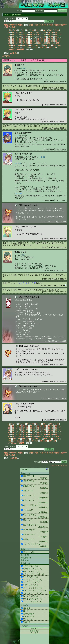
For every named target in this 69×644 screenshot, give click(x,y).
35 (16, 35)
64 (13, 39)
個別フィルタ (10, 19)
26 (38, 32)
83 (27, 41)
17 (58, 30)
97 (24, 43)
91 (56, 41)
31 (56, 32)
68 (27, 39)
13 (44, 30)
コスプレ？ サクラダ (23, 154)
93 (9, 43)
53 (27, 37)
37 (24, 35)
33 (9, 35)
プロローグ (13, 25)
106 (10, 45)
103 (48, 43)
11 (37, 30)
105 (57, 43)
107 (14, 45)
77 (60, 39)
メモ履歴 (20, 49)
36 (20, 35)
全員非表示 (34, 631)
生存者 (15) (25, 473)
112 (37, 45)
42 (42, 35)
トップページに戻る (58, 466)
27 (42, 32)
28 (45, 32)
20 (16, 32)
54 (31, 37)
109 (23, 45)
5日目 (41, 25)
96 (20, 43)
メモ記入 (12, 49)
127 (50, 47)
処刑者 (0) (25, 555)
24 (31, 32)
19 (13, 32)
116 (54, 45)
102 (44, 43)
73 (45, 39)
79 (13, 41)
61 (56, 37)
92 (60, 41)
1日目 (20, 25)
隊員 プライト (26, 93)
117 (59, 45)
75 (52, 39)
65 (16, 39)
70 (34, 39)
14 (47, 30)
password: (46, 11)
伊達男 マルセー (27, 404)
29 (49, 32)
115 (50, 45)
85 (34, 41)
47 (60, 35)
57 (42, 37)
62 (60, 37)
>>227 (32, 243)
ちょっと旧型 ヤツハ (23, 133)
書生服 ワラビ (20, 65)
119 (14, 47)
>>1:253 (18, 163)
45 (52, 35)
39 (31, 35)
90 (52, 41)
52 (24, 37)
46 (56, 35)
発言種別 (24, 605)
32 (60, 32)
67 (24, 39)
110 (28, 45)
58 (45, 37)
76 (56, 39)
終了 (8, 27)
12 (40, 30)
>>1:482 (42, 157)
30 (52, 32)
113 (41, 45)
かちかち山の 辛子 (32, 297)
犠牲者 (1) (25, 549)
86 (38, 41)
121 (23, 47)
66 (20, 39)
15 (51, 30)
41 (38, 35)
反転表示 (34, 633)
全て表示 (6, 56)
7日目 (51, 25)
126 (46, 47)
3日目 (31, 25)
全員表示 (34, 629)
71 (38, 39)
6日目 (46, 25)
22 (24, 32)
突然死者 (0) (26, 558)
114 (45, 45)
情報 (6, 25)
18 (9, 32)
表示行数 (37, 462)
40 (34, 35)
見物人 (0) (25, 560)
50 (16, 37)
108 (19, 45)
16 (54, 30)
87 (42, 41)
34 (13, 35)
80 (16, 41)
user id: (26, 11)
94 (13, 43)
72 (42, 39)
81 (20, 41)
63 (9, 39)
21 (20, 32)
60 (52, 37)
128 (55, 47)
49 (13, 37)
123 (32, 47)
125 (41, 47)
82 (24, 41)
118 (10, 47)
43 (45, 35)
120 (19, 47)
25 (34, 32)
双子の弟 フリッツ (28, 227)
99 (31, 43)
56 (38, 37)
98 (27, 43)
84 (31, 41)
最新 (13, 27)
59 (49, 37)
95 (16, 43)
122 (28, 47)
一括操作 (24, 626)
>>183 (23, 255)
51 (20, 37)
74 (49, 39)
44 (49, 35)
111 (32, 45)
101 (39, 43)
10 (33, 30)
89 (49, 41)
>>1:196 (18, 193)
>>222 (23, 68)
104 (53, 43)
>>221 (17, 136)
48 (9, 37)
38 (27, 35)
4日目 (36, 25)
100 (35, 43)
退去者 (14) (25, 563)
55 (34, 37)
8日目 (56, 25)
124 (37, 47)
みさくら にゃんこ (32, 205)
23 (27, 32)
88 (45, 41)
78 (9, 41)
